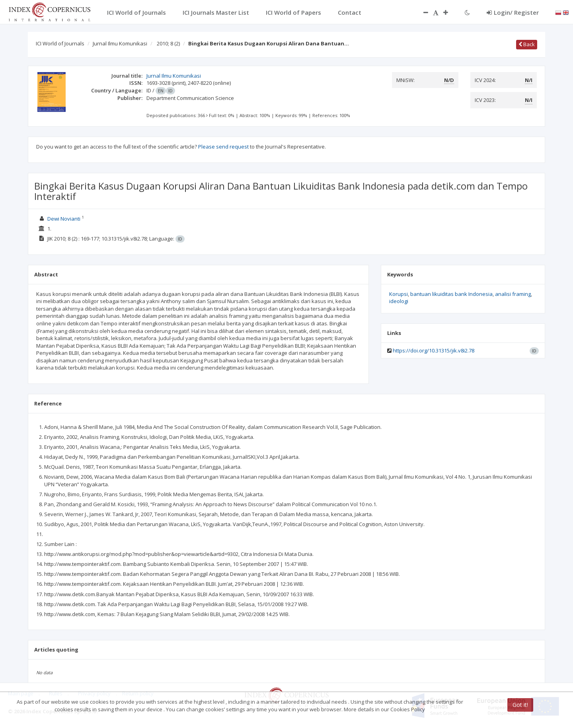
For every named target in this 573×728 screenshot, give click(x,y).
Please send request (223, 147)
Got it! (520, 705)
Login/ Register (513, 12)
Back (527, 44)
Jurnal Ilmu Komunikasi (120, 43)
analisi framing (513, 294)
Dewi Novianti (64, 219)
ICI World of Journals (60, 43)
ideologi (399, 301)
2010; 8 (168, 43)
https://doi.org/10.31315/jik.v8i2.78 (434, 350)
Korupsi (399, 294)
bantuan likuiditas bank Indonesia (451, 294)
